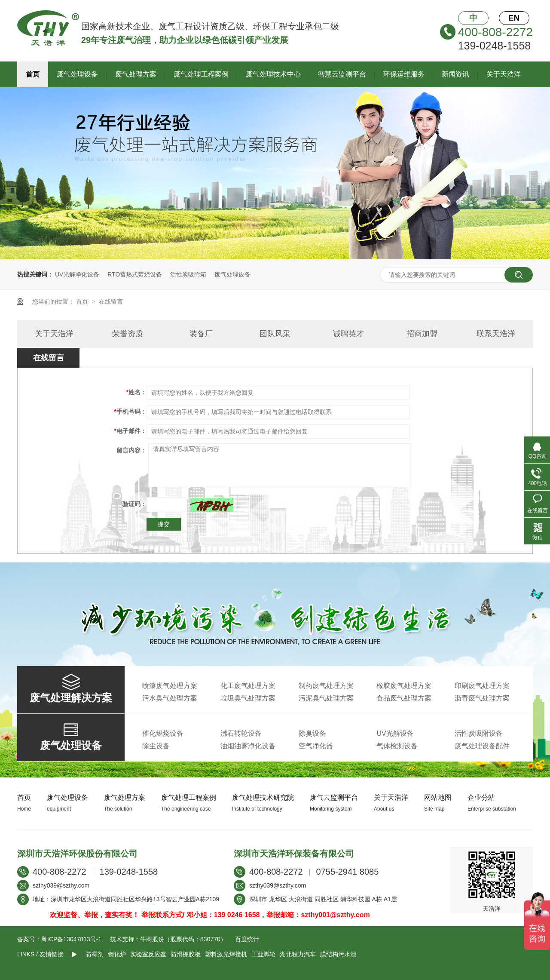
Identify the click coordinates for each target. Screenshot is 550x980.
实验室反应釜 (148, 954)
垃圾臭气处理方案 (248, 698)
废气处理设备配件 (482, 746)
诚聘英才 (348, 334)
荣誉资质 (128, 334)
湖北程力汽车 (298, 954)
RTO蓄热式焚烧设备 (135, 274)
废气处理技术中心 (273, 74)
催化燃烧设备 (163, 733)
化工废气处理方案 (248, 686)
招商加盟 (422, 334)
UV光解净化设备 (77, 274)
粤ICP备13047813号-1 (71, 939)
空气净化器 (316, 746)
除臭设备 (312, 733)
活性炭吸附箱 (188, 274)
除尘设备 (156, 746)
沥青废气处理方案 (482, 698)
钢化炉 (117, 954)
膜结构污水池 (338, 954)
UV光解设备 (395, 733)
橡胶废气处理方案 (404, 686)
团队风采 (275, 334)
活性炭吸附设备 (479, 733)
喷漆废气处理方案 (170, 686)
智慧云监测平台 (342, 74)
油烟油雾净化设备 (248, 746)
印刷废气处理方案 (482, 686)
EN (514, 18)
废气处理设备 (77, 74)
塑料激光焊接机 (226, 954)
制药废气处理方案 (326, 686)
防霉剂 (95, 954)
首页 (33, 74)
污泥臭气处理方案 (326, 698)
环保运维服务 (404, 74)
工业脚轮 (263, 954)
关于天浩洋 (504, 74)
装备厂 (201, 334)
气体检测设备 (397, 746)
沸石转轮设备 (241, 733)
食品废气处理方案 (404, 698)
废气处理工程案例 (201, 74)
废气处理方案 (136, 74)
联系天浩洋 (496, 334)
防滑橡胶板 (186, 954)
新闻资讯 (455, 74)
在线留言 (111, 301)
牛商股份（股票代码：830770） (183, 939)
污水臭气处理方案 (170, 698)
